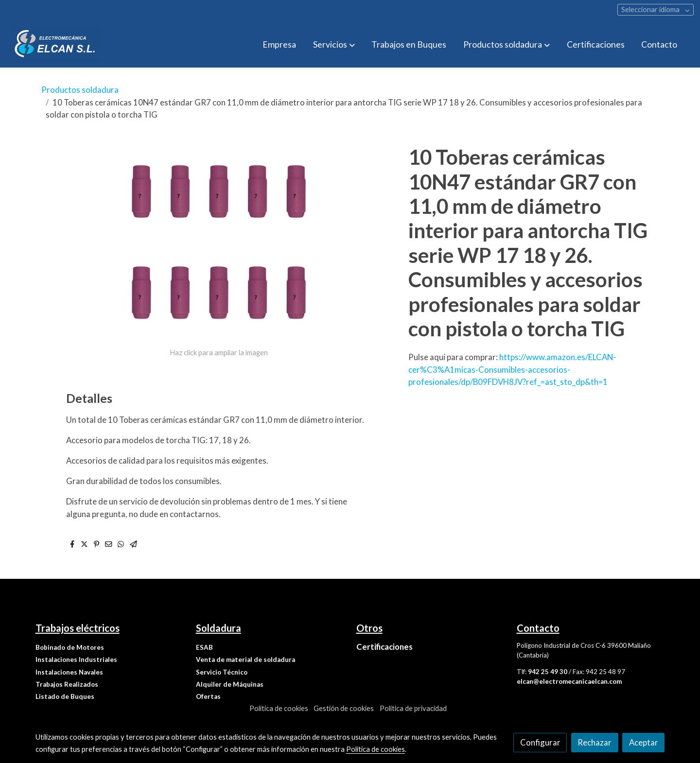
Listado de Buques (65, 696)
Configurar (540, 742)
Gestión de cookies (344, 708)
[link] (55, 45)
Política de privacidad (413, 708)
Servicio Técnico (222, 672)
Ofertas (208, 696)
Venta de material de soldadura (245, 659)
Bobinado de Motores (70, 647)
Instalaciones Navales (69, 672)
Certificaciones (385, 647)
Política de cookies (279, 708)
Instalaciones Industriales (76, 659)
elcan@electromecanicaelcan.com (569, 681)
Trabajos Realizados (67, 684)
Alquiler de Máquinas (230, 684)
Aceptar (644, 742)
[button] (334, 45)
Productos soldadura (80, 90)
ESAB (204, 647)
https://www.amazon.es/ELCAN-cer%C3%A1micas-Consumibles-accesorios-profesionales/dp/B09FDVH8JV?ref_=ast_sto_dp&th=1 (512, 369)
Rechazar (595, 742)
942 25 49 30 (548, 672)
